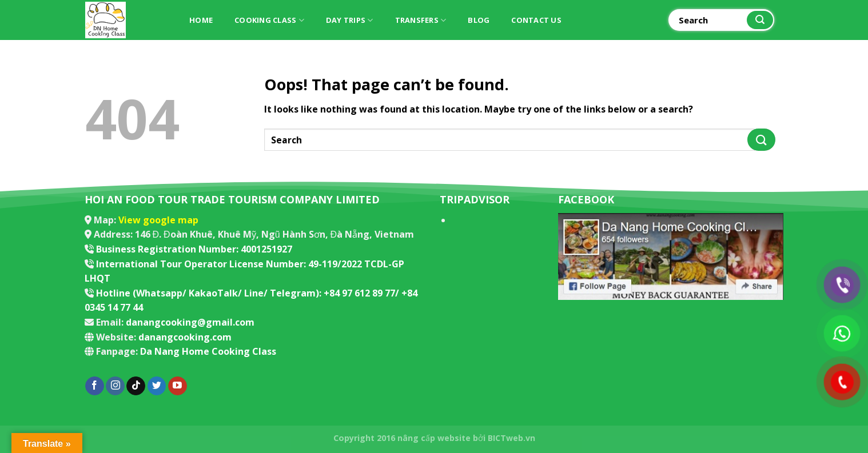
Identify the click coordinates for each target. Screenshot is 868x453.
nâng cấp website (434, 438)
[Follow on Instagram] (115, 386)
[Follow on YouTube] (178, 386)
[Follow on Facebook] (95, 386)
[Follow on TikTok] (136, 386)
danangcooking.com (185, 337)
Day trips (350, 20)
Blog (479, 20)
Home (201, 20)
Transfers (421, 20)
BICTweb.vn (511, 438)
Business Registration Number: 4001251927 (194, 249)
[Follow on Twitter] (157, 386)
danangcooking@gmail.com (190, 322)
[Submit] (760, 20)
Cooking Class (269, 20)
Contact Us (536, 20)
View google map (158, 220)
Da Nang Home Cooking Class (208, 351)
